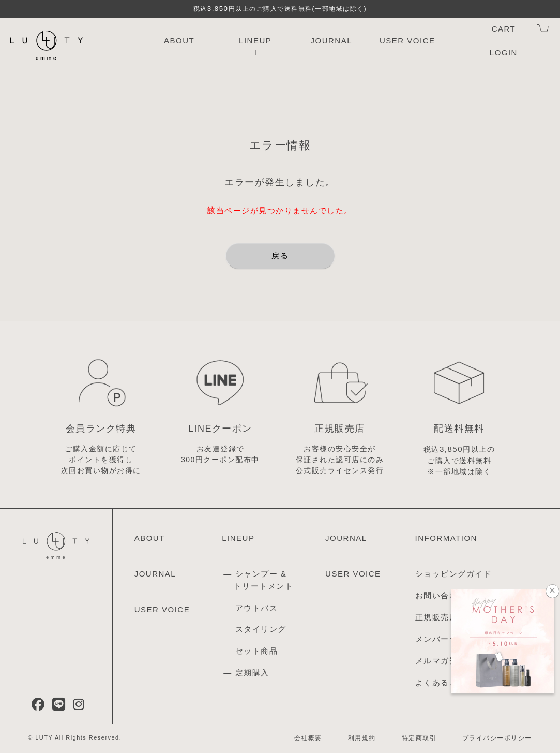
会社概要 (308, 738)
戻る (280, 255)
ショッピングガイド (454, 574)
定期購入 (252, 673)
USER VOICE (407, 41)
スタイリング (261, 629)
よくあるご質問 (445, 682)
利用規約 (362, 738)
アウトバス (257, 608)
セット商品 (257, 651)
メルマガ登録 (441, 661)
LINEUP (255, 41)
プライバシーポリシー (497, 738)
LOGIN (504, 53)
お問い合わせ (441, 595)
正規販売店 (437, 617)
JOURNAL (331, 41)
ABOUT (179, 41)
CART (504, 29)
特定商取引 (419, 738)
